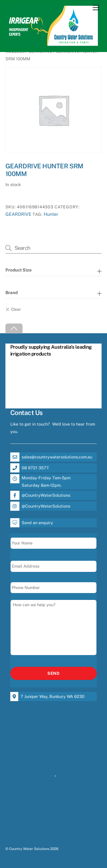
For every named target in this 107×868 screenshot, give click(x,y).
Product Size (19, 270)
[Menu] (96, 8)
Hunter (51, 214)
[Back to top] (14, 329)
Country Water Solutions (29, 849)
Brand (12, 293)
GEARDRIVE (18, 214)
